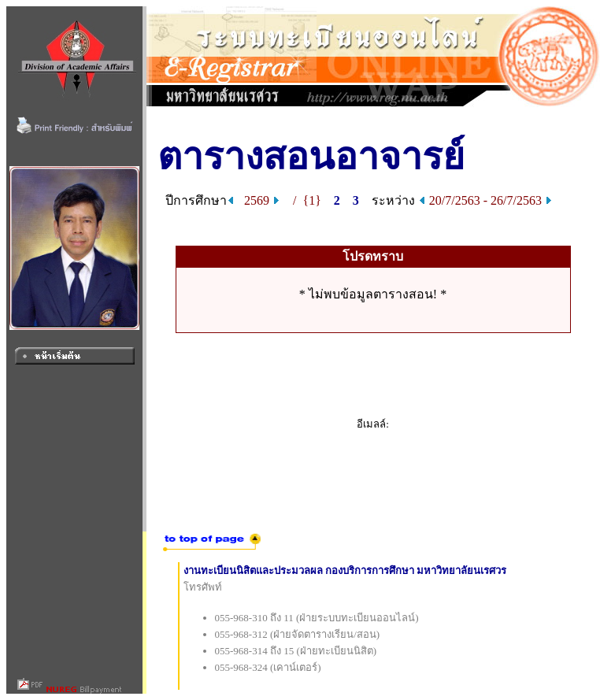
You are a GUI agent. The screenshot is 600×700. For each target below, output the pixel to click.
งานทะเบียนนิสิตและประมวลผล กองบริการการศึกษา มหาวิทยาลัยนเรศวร (345, 570)
